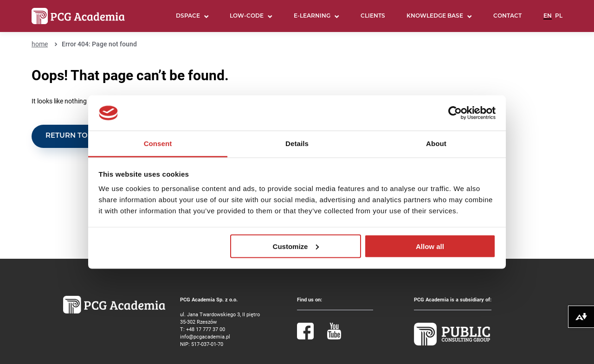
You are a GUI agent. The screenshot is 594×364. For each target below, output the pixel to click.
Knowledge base (435, 16)
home (40, 44)
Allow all (430, 246)
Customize (296, 246)
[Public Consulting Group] (452, 343)
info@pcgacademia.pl (205, 336)
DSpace (188, 16)
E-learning (312, 16)
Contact (507, 16)
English (548, 20)
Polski (559, 20)
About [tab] (436, 144)
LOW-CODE (247, 16)
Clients (373, 16)
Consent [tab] (158, 144)
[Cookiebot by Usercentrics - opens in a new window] (455, 113)
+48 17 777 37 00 (206, 329)
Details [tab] (297, 144)
